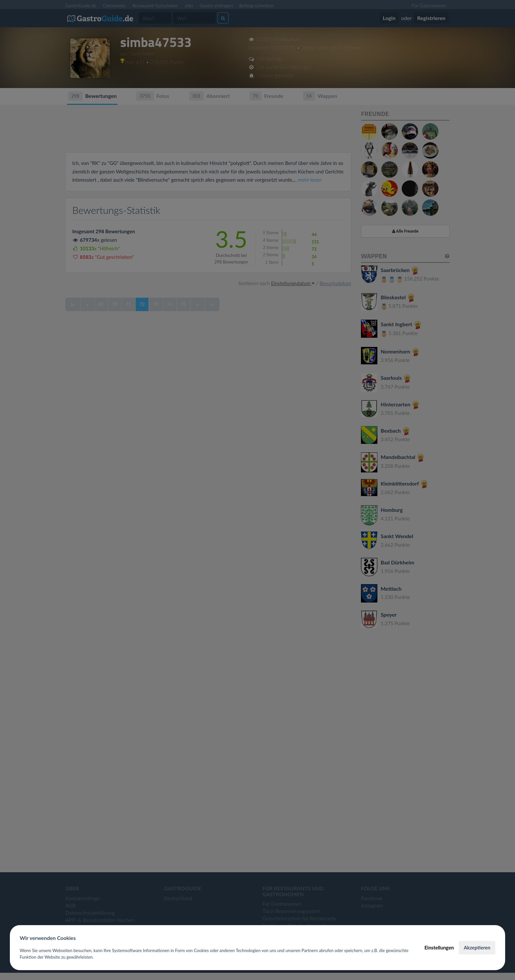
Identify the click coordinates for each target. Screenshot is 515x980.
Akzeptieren (477, 947)
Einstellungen (439, 947)
